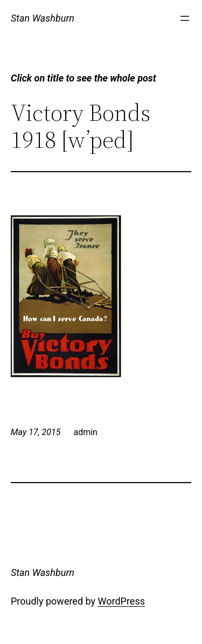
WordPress (121, 601)
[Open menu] (185, 18)
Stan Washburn (43, 18)
